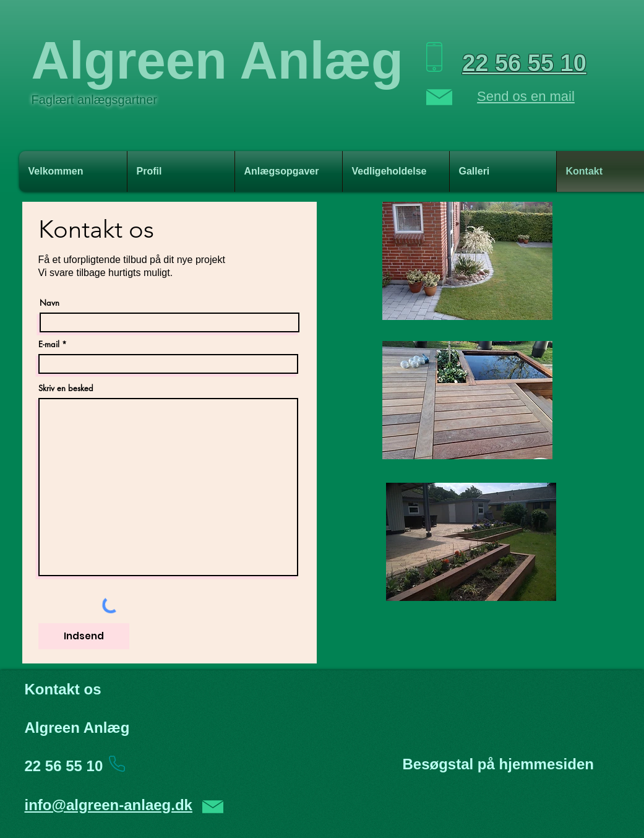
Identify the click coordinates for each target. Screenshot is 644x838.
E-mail (49, 344)
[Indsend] (84, 636)
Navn (49, 303)
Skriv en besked (66, 388)
